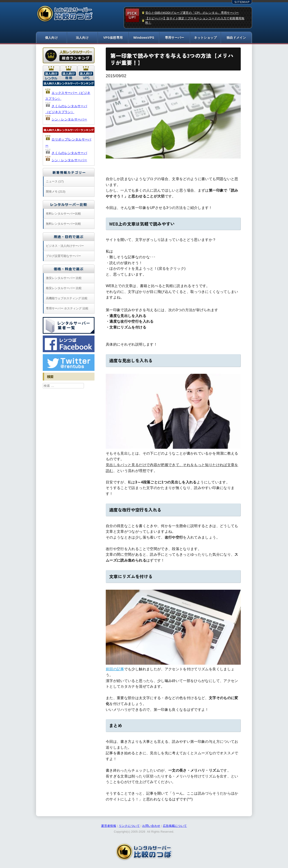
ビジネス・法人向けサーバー (65, 246)
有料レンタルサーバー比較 (63, 214)
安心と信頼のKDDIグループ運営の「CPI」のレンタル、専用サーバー (192, 13)
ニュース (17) (55, 181)
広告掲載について (175, 826)
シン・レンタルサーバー (69, 119)
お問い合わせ (151, 826)
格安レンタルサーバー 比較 (64, 288)
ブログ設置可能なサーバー (63, 256)
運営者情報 (109, 826)
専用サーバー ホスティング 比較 (67, 308)
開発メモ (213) (56, 192)
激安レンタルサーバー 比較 (64, 278)
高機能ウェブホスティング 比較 (67, 298)
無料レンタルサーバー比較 (63, 224)
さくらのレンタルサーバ (69, 153)
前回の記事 (115, 669)
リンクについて (129, 826)
